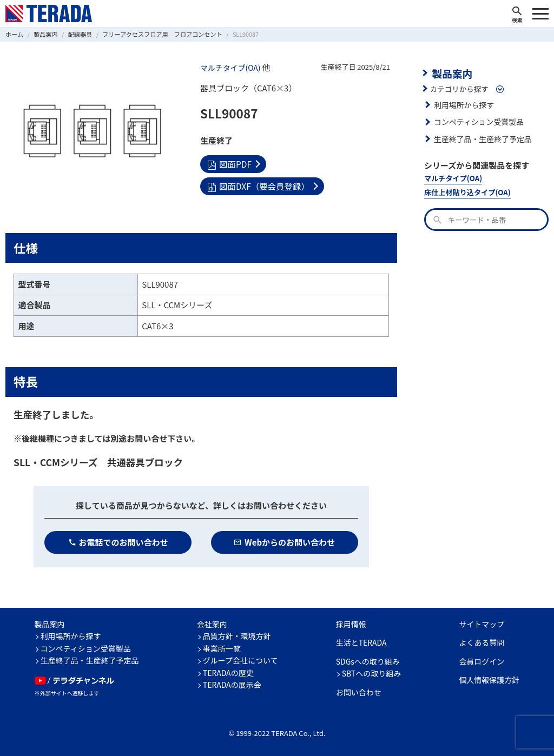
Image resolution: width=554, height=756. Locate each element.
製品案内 (451, 72)
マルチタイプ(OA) (229, 68)
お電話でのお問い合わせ (118, 542)
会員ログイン (482, 661)
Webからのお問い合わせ (284, 542)
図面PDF (229, 163)
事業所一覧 (222, 648)
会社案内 (212, 624)
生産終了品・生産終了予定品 (482, 138)
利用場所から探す (463, 104)
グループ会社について (240, 660)
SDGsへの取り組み (368, 661)
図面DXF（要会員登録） (328, 163)
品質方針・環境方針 (237, 636)
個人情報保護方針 (489, 680)
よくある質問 (482, 642)
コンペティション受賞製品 (477, 121)
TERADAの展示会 (232, 685)
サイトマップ (482, 624)
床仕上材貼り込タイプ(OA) (466, 191)
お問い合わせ (359, 692)
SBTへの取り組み (372, 673)
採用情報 (351, 624)
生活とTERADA (361, 642)
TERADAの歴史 (228, 672)
